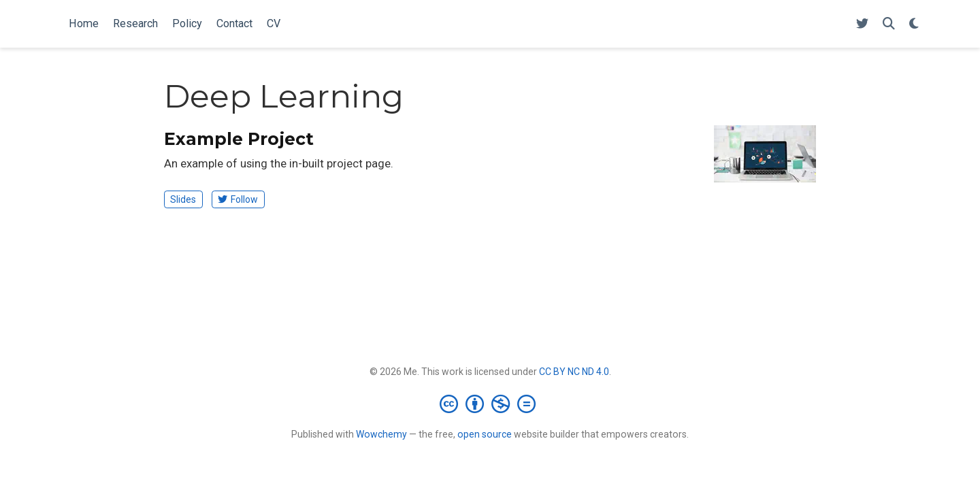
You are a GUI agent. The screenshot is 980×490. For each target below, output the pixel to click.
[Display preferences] (914, 24)
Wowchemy (381, 434)
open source (485, 434)
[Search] (889, 24)
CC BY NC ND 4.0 (574, 372)
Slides (183, 199)
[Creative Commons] (490, 404)
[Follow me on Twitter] (862, 24)
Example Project (239, 139)
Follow (238, 199)
